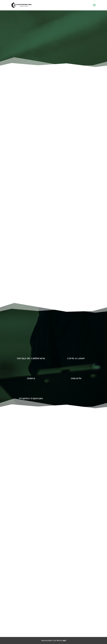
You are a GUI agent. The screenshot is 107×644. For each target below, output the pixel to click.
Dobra (31, 378)
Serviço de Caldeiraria (31, 358)
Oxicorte (76, 378)
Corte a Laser (76, 358)
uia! (64, 640)
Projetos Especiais (31, 398)
